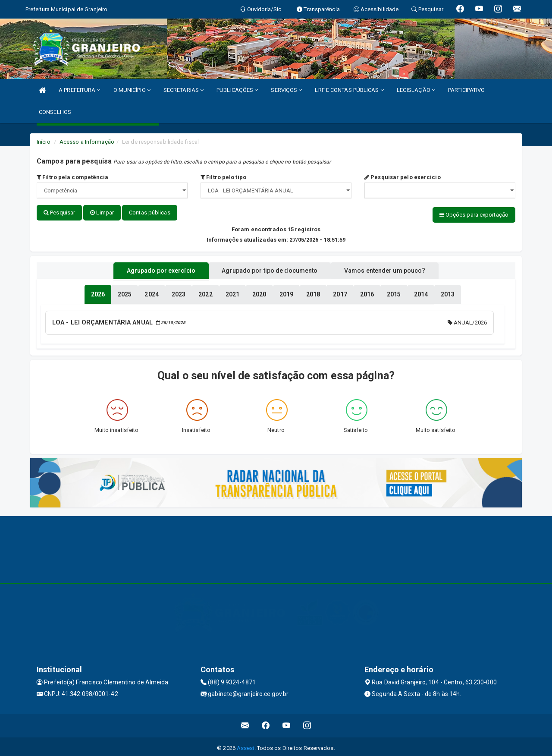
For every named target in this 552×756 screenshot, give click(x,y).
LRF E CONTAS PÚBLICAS (349, 90)
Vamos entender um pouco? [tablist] (394, 269)
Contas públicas (150, 213)
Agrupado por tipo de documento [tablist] (270, 269)
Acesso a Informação (87, 142)
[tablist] (98, 293)
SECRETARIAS (183, 90)
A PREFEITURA (79, 90)
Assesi (246, 745)
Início (44, 142)
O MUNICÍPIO (132, 90)
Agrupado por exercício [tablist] (151, 269)
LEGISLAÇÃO (416, 90)
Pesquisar (59, 213)
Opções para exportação (474, 215)
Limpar (102, 213)
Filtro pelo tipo (223, 177)
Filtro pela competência (73, 177)
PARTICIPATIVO (466, 90)
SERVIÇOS (286, 90)
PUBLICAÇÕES (237, 90)
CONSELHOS (55, 112)
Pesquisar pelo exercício (403, 177)
